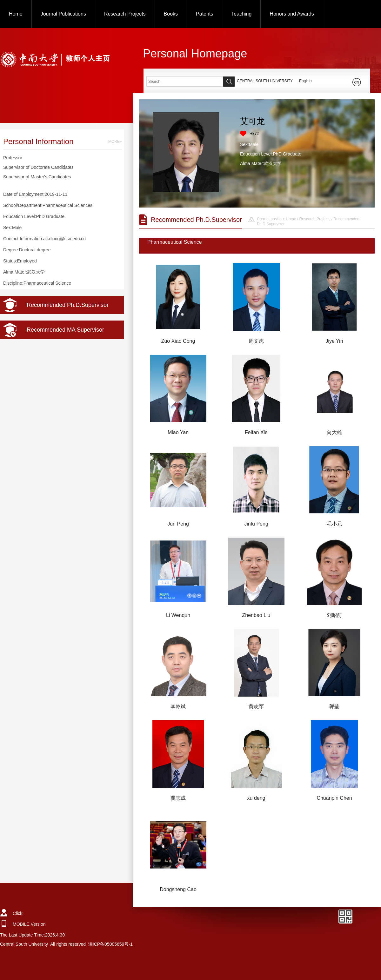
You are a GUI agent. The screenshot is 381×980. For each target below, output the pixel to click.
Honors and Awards (292, 14)
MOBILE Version (29, 924)
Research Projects (125, 14)
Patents (204, 14)
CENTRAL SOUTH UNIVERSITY (265, 81)
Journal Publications (63, 14)
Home (16, 14)
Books (171, 14)
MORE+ (115, 142)
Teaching (241, 14)
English (305, 81)
